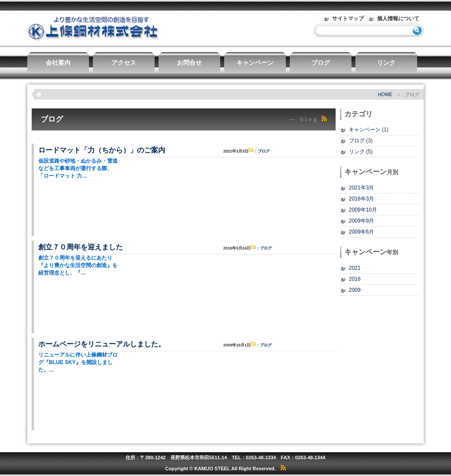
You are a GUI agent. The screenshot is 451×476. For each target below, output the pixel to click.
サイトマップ (348, 19)
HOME (385, 94)
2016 (355, 279)
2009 (355, 290)
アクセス (124, 63)
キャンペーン (255, 63)
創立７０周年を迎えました (81, 247)
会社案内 (58, 63)
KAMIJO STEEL (212, 469)
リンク (386, 63)
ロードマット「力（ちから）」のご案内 (102, 150)
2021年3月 (361, 188)
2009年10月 (363, 210)
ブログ (321, 63)
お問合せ (189, 63)
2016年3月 (361, 199)
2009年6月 (361, 232)
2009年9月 (361, 221)
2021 (355, 268)
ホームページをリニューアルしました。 (102, 344)
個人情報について (398, 19)
